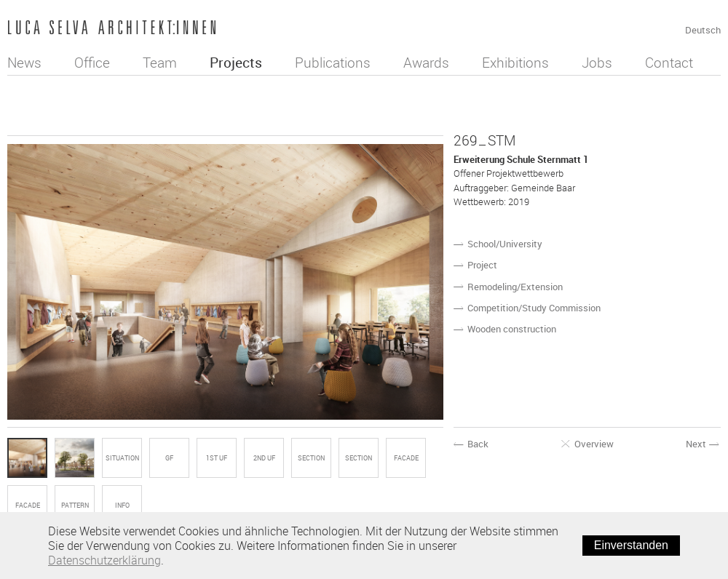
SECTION (311, 458)
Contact (669, 63)
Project (482, 265)
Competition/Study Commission (534, 308)
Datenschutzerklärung (104, 560)
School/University (505, 244)
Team (160, 63)
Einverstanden (631, 545)
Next (703, 444)
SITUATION (122, 458)
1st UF (217, 458)
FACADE (406, 458)
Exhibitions (515, 63)
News (24, 63)
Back (471, 444)
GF (169, 458)
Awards (426, 63)
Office (92, 63)
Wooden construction (512, 329)
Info (122, 506)
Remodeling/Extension (515, 287)
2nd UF (264, 458)
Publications (333, 63)
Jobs (597, 63)
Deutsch (703, 30)
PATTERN (75, 506)
